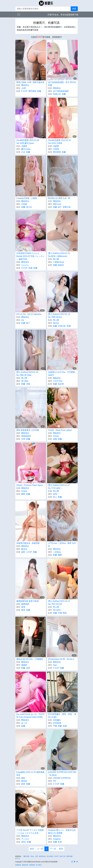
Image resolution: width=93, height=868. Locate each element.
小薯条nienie (59, 262)
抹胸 (55, 439)
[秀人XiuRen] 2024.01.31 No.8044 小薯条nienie (59, 255)
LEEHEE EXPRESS (62, 778)
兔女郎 (61, 384)
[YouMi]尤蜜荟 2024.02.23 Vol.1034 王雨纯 (59, 142)
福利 (23, 552)
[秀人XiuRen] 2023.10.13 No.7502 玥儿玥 (59, 603)
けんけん (25, 265)
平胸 (60, 613)
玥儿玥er (57, 610)
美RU (24, 842)
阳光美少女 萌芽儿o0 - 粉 (59, 198)
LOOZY (56, 856)
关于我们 (39, 865)
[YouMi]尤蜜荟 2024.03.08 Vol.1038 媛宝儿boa (28, 142)
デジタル (25, 839)
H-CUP (24, 268)
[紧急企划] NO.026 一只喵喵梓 (30, 659)
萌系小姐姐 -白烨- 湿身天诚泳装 (30, 82)
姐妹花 (61, 265)
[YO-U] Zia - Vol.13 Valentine (29, 314)
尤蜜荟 (24, 146)
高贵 (28, 668)
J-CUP (29, 552)
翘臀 (60, 555)
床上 (55, 497)
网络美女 (25, 85)
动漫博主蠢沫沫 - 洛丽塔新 (28, 543)
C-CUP (56, 784)
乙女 (23, 152)
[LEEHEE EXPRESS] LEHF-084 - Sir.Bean (62, 774)
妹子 (60, 207)
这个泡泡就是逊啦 (61, 91)
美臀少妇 (67, 207)
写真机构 (32, 865)
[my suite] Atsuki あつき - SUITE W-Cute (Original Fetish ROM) (30, 716)
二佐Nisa (57, 552)
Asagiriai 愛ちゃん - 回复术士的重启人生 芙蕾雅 (62, 832)
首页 (32, 849)
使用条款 (18, 865)
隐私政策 (25, 865)
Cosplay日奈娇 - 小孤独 (27, 198)
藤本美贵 (27, 856)
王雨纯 (56, 149)
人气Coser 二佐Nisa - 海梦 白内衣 (62, 545)
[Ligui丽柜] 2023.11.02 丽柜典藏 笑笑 (30, 774)
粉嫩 (39, 91)
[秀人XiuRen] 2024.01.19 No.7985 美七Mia (27, 374)
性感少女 (57, 94)
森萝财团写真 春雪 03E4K (28, 601)
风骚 (30, 268)
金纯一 (56, 494)
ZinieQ (56, 436)
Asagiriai (57, 839)
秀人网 (56, 259)
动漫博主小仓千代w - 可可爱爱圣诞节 (61, 374)
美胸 (69, 326)
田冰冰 (56, 323)
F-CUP (56, 668)
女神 (23, 439)
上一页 (40, 849)
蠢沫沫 (24, 549)
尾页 (61, 849)
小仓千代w (58, 381)
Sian (55, 665)
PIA (55, 781)
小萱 (36, 856)
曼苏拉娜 (69, 856)
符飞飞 (17, 859)
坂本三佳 (63, 856)
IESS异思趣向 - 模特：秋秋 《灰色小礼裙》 (62, 716)
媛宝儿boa (26, 149)
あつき (24, 723)
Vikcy (32, 856)
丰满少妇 (62, 326)
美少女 (29, 207)
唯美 (23, 610)
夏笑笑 (24, 781)
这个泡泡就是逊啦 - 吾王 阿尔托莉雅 (62, 84)
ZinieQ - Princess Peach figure (30, 485)
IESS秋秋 (57, 723)
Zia (23, 320)
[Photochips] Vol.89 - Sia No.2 (61, 659)
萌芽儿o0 (57, 204)
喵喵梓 (24, 665)
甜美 (23, 784)
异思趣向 (57, 720)
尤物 (28, 384)
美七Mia (25, 381)
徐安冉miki (42, 856)
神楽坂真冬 (26, 436)
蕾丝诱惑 (32, 91)
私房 (60, 842)
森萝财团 (25, 604)
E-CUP (24, 91)
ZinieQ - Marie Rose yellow (60, 430)
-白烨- (24, 88)
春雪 (23, 607)
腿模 (23, 494)
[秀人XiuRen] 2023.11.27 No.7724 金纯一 (59, 487)
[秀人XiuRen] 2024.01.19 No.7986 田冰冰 (59, 316)
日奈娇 (24, 204)
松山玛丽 (50, 856)
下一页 (53, 849)
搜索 (74, 9)
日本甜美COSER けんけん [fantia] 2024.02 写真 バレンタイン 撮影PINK (30, 256)
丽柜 (23, 778)
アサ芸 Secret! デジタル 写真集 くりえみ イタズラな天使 (30, 832)
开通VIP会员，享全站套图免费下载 (63, 15)
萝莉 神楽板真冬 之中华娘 (28, 430)
